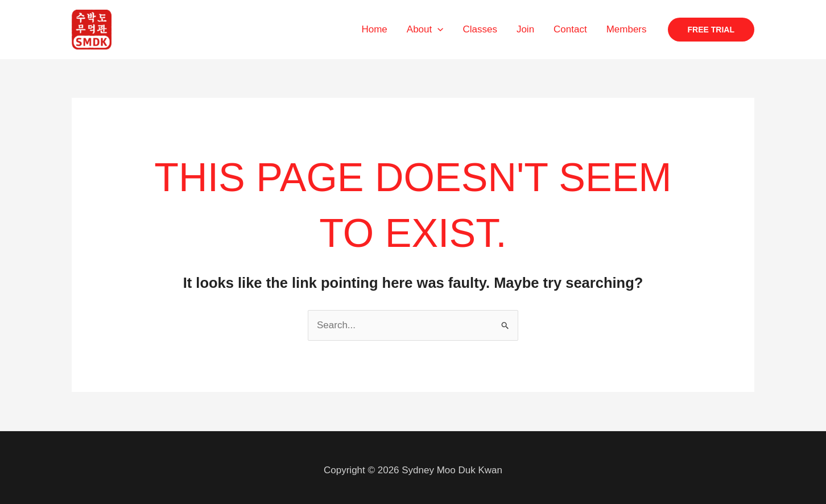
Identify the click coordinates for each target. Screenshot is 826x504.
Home (374, 29)
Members (627, 29)
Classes (480, 29)
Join (525, 29)
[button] (711, 30)
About (425, 30)
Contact (570, 29)
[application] (437, 30)
